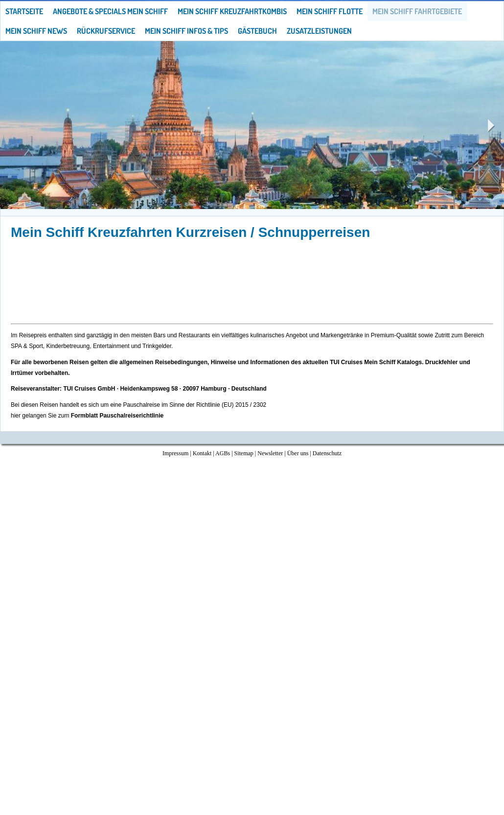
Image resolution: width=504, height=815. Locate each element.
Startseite (24, 11)
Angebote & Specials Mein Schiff (110, 11)
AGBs (223, 453)
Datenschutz (327, 453)
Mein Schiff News (36, 31)
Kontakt (202, 453)
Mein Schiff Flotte (330, 11)
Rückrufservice (106, 31)
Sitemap (244, 453)
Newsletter (270, 453)
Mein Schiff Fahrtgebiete (417, 11)
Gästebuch (257, 31)
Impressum (175, 453)
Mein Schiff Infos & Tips (186, 31)
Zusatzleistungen (319, 31)
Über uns (298, 453)
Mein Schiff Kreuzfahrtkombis (232, 11)
